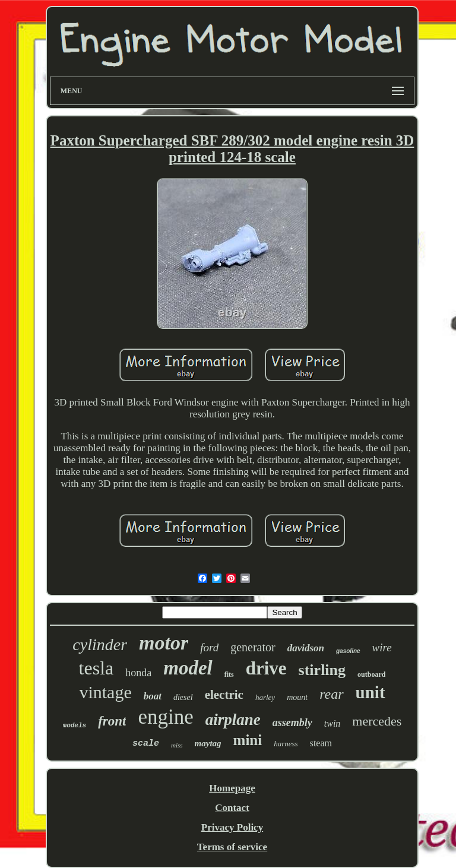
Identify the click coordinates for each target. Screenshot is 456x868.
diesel (183, 697)
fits (229, 674)
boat (153, 696)
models (75, 726)
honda (138, 673)
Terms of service (232, 847)
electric (224, 695)
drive (266, 668)
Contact (232, 808)
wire (382, 647)
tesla (96, 668)
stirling (322, 670)
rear (331, 694)
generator (253, 647)
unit (370, 692)
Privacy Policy (232, 827)
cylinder (100, 644)
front (112, 721)
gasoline (348, 651)
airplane (233, 720)
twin (332, 723)
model (188, 668)
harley (265, 697)
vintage (105, 692)
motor (164, 643)
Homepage (232, 788)
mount (297, 697)
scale (146, 744)
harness (286, 744)
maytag (208, 743)
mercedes (377, 721)
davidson (306, 648)
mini (248, 740)
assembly (292, 723)
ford (209, 647)
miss (177, 745)
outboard (371, 674)
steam (321, 743)
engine (165, 717)
